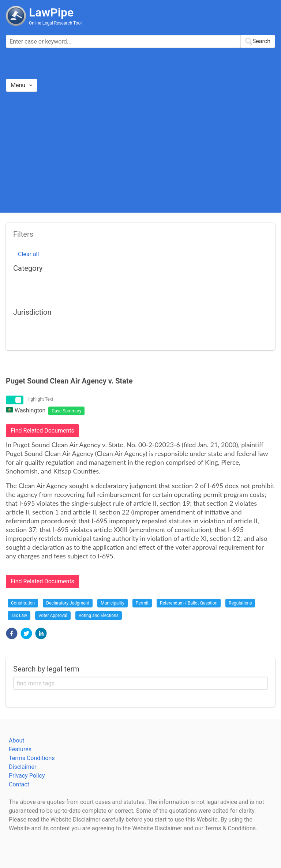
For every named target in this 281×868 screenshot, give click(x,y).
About (17, 740)
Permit (142, 603)
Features (20, 749)
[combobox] (140, 41)
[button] (12, 633)
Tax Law (19, 616)
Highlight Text (40, 399)
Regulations (240, 603)
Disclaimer (23, 767)
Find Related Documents (42, 431)
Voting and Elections (99, 616)
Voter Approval (53, 616)
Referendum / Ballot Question (189, 603)
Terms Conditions (32, 758)
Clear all (28, 254)
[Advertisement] (140, 152)
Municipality (113, 603)
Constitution (23, 603)
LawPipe (51, 12)
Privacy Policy (27, 776)
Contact (19, 784)
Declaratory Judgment (68, 603)
